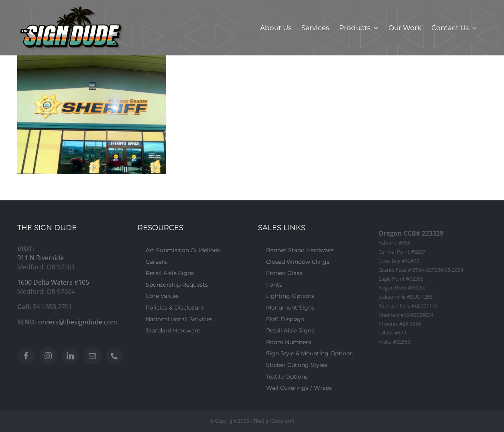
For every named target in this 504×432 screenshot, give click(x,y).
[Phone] (114, 356)
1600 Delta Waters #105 (53, 282)
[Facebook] (26, 356)
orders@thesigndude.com (78, 322)
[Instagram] (48, 356)
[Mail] (92, 356)
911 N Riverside (41, 258)
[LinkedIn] (70, 356)
